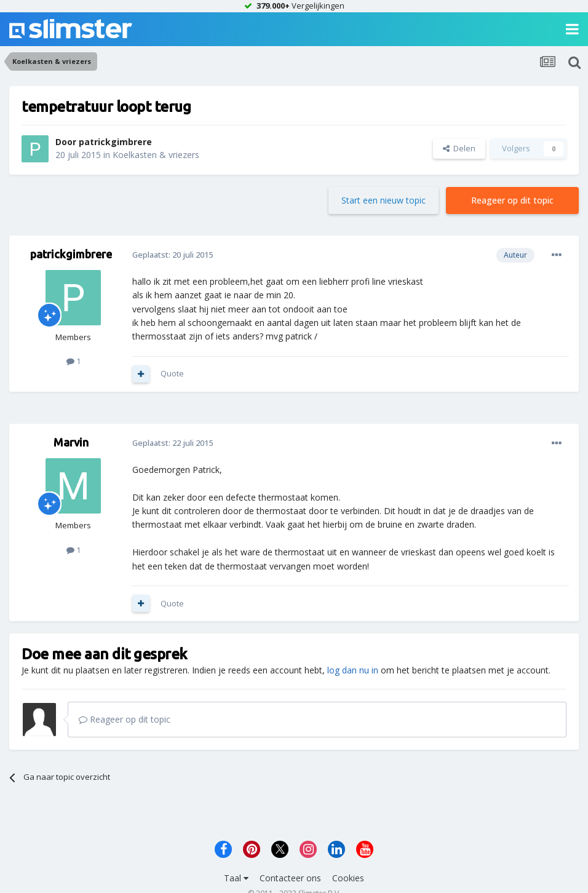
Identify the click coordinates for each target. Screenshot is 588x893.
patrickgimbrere (115, 142)
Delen (459, 148)
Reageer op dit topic (512, 200)
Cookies (348, 878)
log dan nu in (353, 670)
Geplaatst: (173, 255)
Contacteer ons (290, 878)
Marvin (71, 442)
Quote (172, 373)
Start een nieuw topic (383, 200)
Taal (236, 878)
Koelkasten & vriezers (156, 155)
